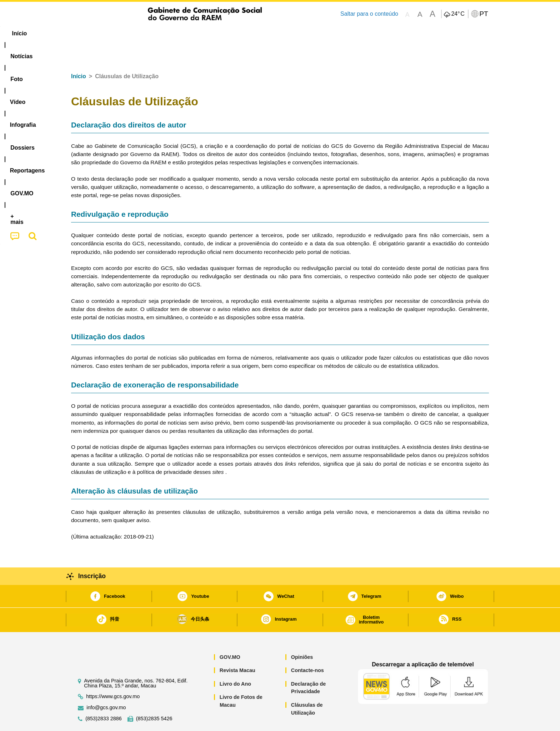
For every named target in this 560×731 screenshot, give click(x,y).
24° (458, 14)
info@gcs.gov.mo (106, 686)
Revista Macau (237, 649)
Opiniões (302, 635)
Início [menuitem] (85, 33)
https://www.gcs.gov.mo (113, 675)
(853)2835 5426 (154, 697)
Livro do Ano (235, 662)
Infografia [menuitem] (215, 33)
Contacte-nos (307, 649)
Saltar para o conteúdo (369, 14)
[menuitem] (119, 34)
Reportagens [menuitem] (297, 33)
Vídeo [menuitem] (180, 33)
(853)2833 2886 (104, 697)
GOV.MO (230, 635)
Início (79, 54)
